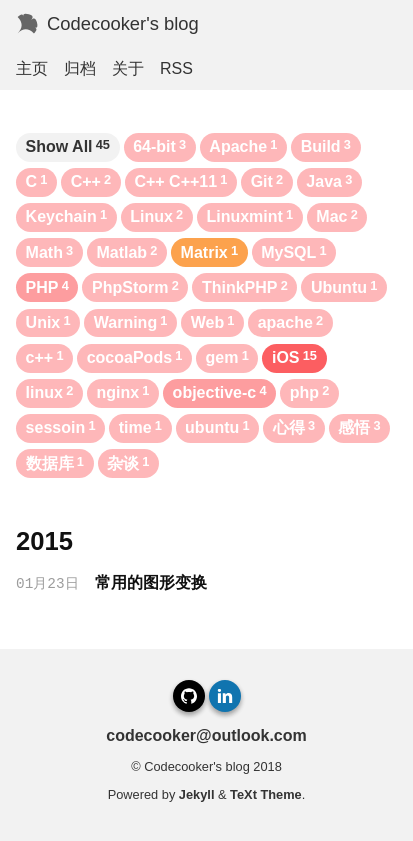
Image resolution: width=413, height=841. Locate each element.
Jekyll (197, 794)
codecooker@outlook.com (206, 735)
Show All (68, 146)
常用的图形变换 (151, 582)
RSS (176, 68)
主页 (32, 68)
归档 (80, 68)
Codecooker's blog (123, 23)
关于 (128, 68)
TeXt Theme (266, 794)
